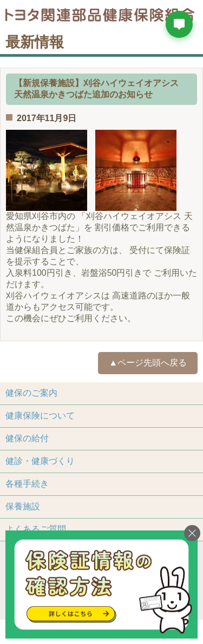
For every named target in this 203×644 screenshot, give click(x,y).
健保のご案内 (31, 393)
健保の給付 (27, 438)
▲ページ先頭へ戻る (148, 363)
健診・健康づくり (40, 461)
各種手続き (27, 484)
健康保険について (40, 416)
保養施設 (23, 506)
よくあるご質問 (36, 529)
